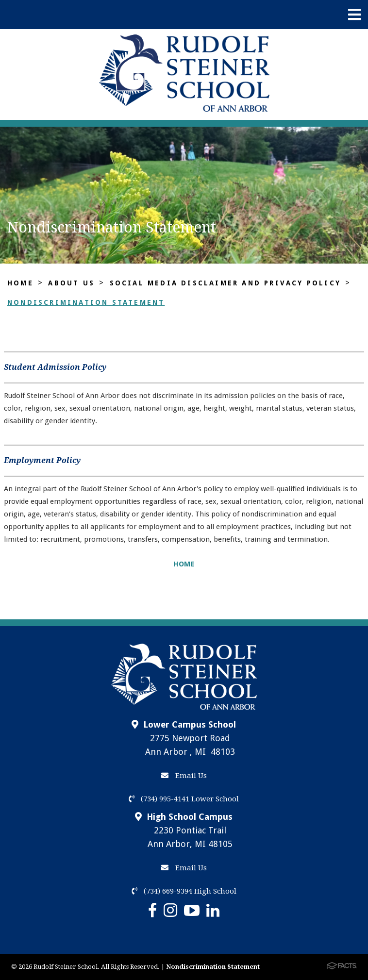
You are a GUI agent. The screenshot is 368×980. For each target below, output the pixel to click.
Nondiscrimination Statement (86, 302)
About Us (71, 283)
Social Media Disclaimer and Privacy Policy (225, 283)
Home (20, 283)
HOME (184, 564)
